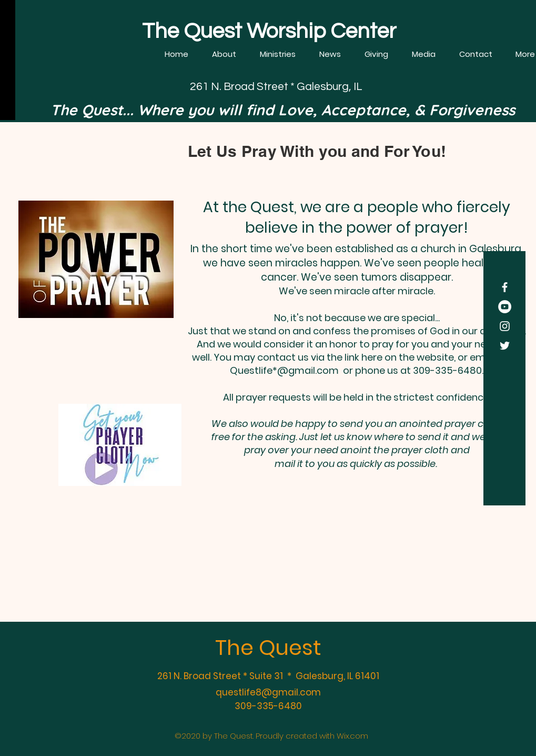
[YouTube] (505, 307)
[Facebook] (505, 287)
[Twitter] (505, 346)
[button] (224, 54)
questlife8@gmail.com (268, 692)
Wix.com (352, 736)
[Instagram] (505, 326)
